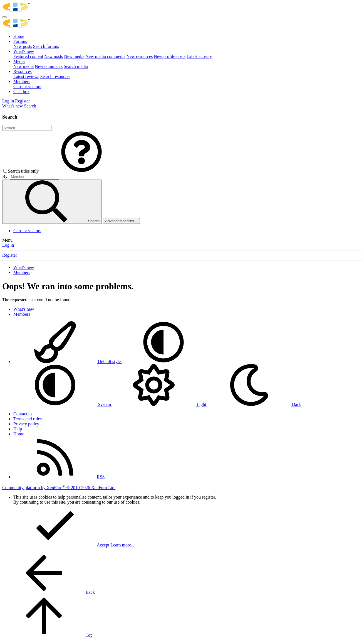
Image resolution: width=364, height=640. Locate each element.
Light (160, 404)
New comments (49, 66)
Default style (68, 361)
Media (19, 61)
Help (18, 429)
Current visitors (27, 86)
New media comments (106, 56)
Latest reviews (26, 76)
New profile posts (170, 56)
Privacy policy (26, 424)
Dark (254, 404)
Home (19, 36)
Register (10, 255)
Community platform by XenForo (59, 488)
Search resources (55, 76)
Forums (20, 41)
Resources (23, 71)
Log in (8, 245)
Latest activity (199, 56)
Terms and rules (28, 419)
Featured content (28, 56)
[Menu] (4, 17)
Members (22, 81)
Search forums (46, 46)
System (63, 404)
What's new (24, 51)
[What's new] (13, 106)
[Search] (30, 106)
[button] (81, 171)
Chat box (21, 91)
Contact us (23, 414)
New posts (23, 46)
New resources (140, 56)
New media (74, 56)
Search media (76, 66)
